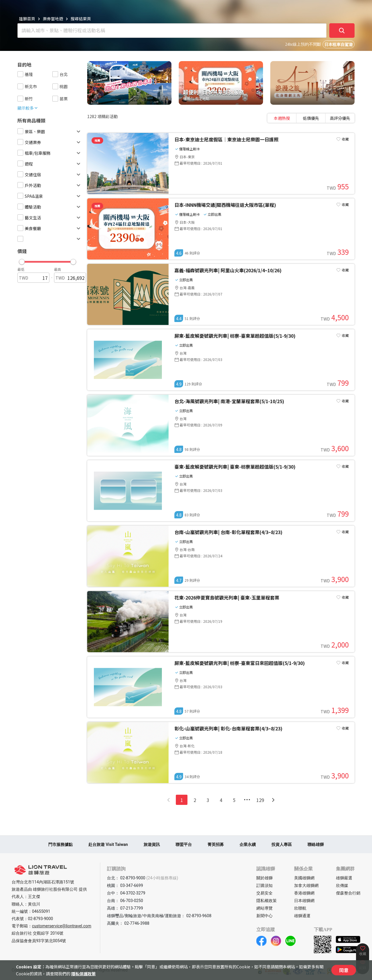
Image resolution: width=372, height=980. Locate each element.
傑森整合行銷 (348, 893)
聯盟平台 (184, 844)
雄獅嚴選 (344, 878)
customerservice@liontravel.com (62, 926)
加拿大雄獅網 (306, 885)
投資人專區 (282, 844)
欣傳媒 (342, 885)
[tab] (282, 118)
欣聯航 (300, 908)
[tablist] (311, 118)
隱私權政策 (267, 901)
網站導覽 (264, 908)
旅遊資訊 (152, 844)
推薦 (97, 140)
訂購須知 (264, 885)
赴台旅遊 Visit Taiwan (108, 844)
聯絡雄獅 (316, 844)
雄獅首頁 (27, 19)
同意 (344, 970)
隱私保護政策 (83, 974)
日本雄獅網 (304, 901)
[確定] (342, 31)
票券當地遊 (53, 19)
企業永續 (248, 844)
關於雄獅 (264, 878)
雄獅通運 (302, 916)
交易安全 (264, 893)
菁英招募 (216, 844)
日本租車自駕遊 (339, 45)
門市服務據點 (60, 844)
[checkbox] (20, 74)
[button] (48, 260)
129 (260, 800)
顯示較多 (28, 108)
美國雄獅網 (304, 878)
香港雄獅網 (304, 893)
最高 (58, 269)
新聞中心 (264, 916)
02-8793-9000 (40, 919)
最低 (21, 269)
